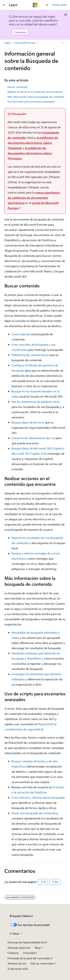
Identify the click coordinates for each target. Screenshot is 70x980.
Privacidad (29, 953)
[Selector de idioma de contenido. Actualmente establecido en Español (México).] (21, 916)
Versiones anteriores (19, 948)
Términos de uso (17, 963)
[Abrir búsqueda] (47, 5)
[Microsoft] (35, 5)
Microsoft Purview (25, 43)
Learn (8, 43)
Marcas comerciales (42, 963)
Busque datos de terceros (28, 422)
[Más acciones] (62, 43)
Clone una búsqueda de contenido (34, 813)
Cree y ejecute (21, 334)
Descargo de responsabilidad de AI (27, 942)
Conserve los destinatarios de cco (33, 438)
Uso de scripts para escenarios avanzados (31, 102)
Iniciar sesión (60, 5)
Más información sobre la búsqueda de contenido (36, 97)
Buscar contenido (17, 87)
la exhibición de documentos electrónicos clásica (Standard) (33, 143)
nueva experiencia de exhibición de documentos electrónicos (34, 198)
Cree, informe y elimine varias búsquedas (38, 797)
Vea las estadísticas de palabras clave (35, 402)
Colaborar (13, 953)
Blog (37, 948)
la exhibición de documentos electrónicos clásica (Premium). (30, 153)
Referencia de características (30, 355)
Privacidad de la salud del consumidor (29, 958)
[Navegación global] (4, 5)
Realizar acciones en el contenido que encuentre (35, 92)
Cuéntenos (20, 32)
